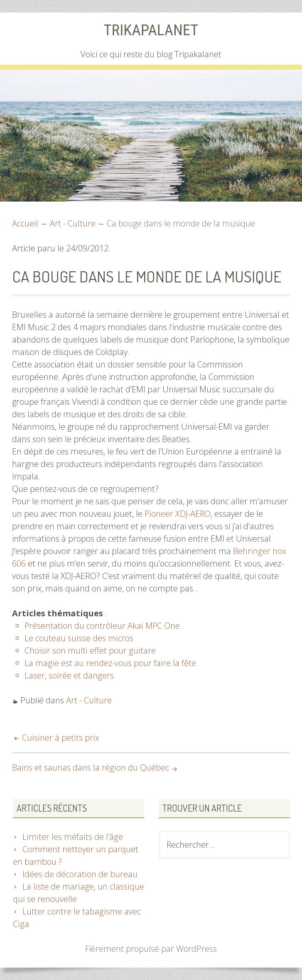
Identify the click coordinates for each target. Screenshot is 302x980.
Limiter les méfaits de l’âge (72, 837)
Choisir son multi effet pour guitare (89, 650)
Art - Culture (89, 700)
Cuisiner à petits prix (60, 737)
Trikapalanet (151, 30)
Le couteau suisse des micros (79, 638)
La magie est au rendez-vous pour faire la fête (110, 663)
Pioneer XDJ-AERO (178, 513)
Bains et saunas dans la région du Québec (90, 767)
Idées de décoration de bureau (80, 874)
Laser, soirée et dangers (69, 675)
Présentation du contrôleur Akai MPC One (102, 625)
